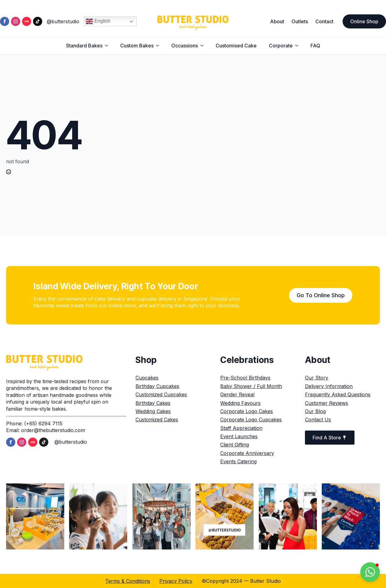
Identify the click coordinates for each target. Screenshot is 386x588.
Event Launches (239, 436)
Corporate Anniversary (247, 453)
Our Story (317, 378)
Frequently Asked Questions (338, 394)
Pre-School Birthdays (245, 378)
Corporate (281, 46)
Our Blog (315, 411)
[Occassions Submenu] (204, 46)
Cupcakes (147, 378)
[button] (370, 572)
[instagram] (16, 21)
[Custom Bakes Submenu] (159, 46)
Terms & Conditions (128, 581)
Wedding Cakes (153, 411)
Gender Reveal (237, 394)
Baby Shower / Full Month (251, 386)
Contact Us (318, 420)
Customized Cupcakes (161, 394)
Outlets (300, 21)
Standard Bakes (84, 46)
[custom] (27, 21)
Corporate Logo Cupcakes (251, 420)
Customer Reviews (327, 403)
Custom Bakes (137, 46)
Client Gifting (235, 445)
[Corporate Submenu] (299, 46)
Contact (324, 21)
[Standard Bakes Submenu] (108, 46)
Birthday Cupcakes (157, 386)
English (98, 21)
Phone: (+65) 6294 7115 (34, 423)
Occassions (185, 46)
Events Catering (238, 461)
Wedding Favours (240, 403)
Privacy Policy (176, 581)
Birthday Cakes (153, 403)
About (277, 21)
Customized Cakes (157, 420)
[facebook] (5, 21)
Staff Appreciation (241, 428)
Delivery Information (329, 386)
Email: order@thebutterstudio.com (46, 430)
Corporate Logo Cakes (247, 411)
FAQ (315, 46)
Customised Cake (236, 46)
